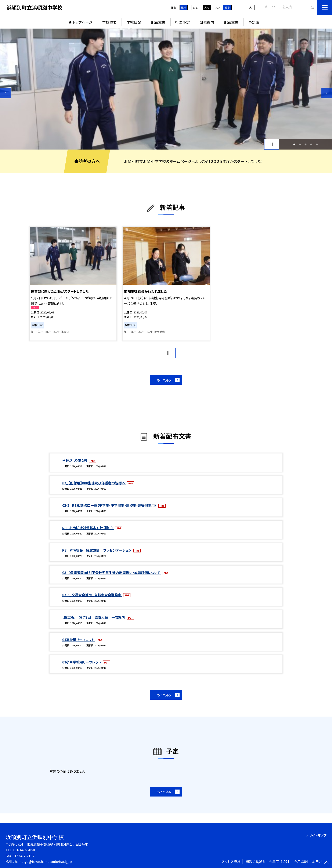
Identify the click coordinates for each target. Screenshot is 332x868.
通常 (184, 7)
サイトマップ (318, 835)
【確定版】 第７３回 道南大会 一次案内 (94, 617)
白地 (195, 7)
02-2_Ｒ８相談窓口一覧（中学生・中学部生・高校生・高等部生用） (110, 505)
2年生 (48, 332)
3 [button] (306, 144)
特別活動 (159, 332)
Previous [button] (5, 93)
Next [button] (327, 93)
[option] (166, 89)
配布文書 (158, 22)
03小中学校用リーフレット (82, 662)
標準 (227, 7)
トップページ (83, 22)
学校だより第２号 (75, 460)
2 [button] (300, 144)
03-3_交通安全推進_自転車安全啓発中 (92, 595)
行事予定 (183, 22)
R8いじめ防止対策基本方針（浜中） (88, 528)
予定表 (254, 22)
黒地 (207, 7)
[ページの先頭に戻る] (327, 863)
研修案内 (207, 22)
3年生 (56, 332)
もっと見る (164, 380)
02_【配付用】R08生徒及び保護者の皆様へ (94, 483)
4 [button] (311, 144)
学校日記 (134, 22)
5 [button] (317, 144)
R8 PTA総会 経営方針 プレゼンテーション (97, 550)
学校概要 (109, 22)
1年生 (40, 332)
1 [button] (294, 144)
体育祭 (65, 332)
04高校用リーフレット (79, 640)
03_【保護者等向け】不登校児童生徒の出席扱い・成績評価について (112, 573)
